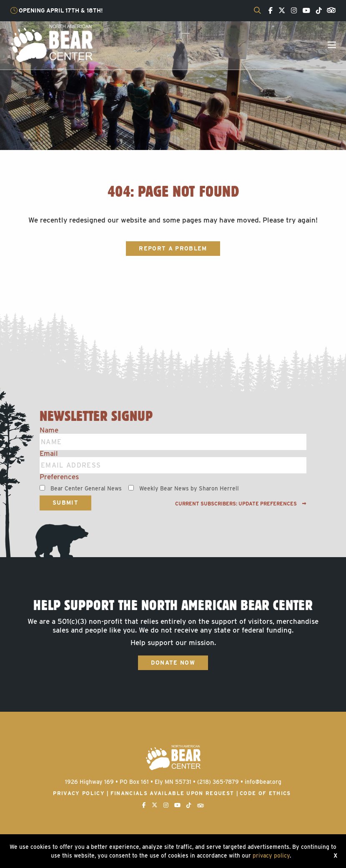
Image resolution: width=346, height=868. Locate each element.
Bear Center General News (86, 488)
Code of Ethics (265, 793)
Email (49, 454)
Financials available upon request (172, 793)
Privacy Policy (79, 793)
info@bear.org (263, 782)
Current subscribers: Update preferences (241, 504)
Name (49, 430)
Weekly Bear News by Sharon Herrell (189, 488)
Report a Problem (173, 248)
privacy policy (271, 855)
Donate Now (173, 663)
